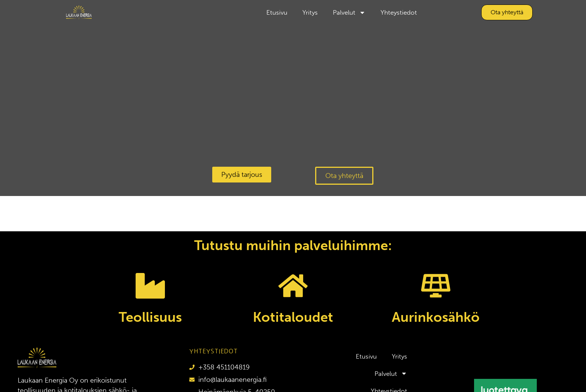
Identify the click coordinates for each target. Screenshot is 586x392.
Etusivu (277, 12)
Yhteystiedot (399, 12)
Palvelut (349, 13)
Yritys (310, 12)
